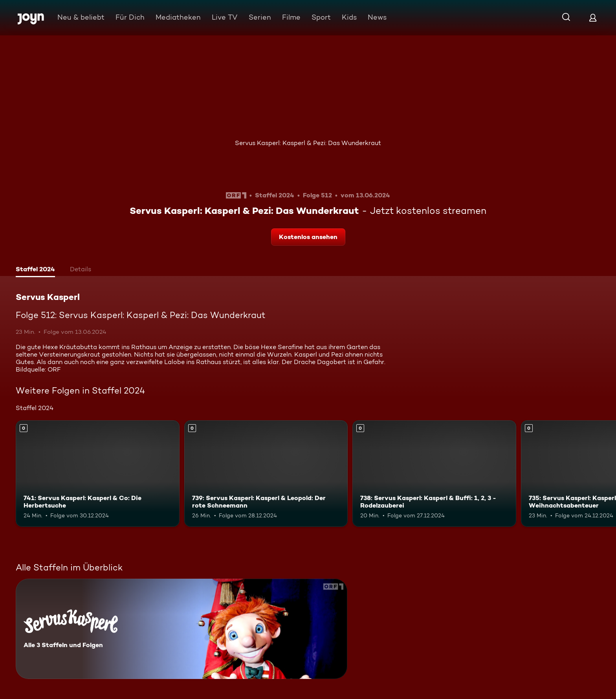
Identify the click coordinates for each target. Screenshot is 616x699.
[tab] (35, 270)
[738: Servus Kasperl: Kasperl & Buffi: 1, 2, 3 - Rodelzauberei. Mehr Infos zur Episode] (434, 474)
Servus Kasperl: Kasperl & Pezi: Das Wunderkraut (308, 143)
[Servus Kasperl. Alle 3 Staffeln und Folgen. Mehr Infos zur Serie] (181, 629)
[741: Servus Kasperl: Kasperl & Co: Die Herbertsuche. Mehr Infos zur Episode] (98, 474)
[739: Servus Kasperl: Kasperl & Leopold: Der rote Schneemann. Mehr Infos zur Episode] (266, 474)
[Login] (593, 17)
